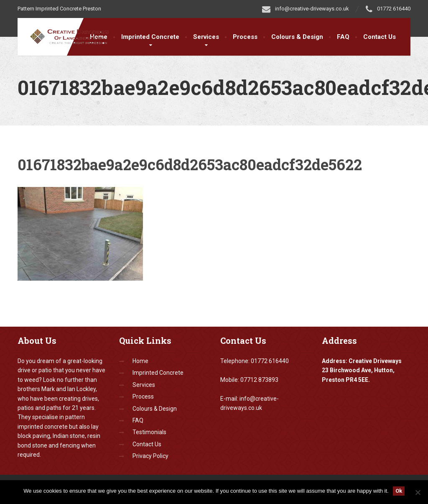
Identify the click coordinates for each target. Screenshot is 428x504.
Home (140, 361)
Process (245, 37)
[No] (418, 492)
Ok (399, 491)
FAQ (343, 37)
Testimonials (149, 432)
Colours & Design (297, 37)
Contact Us (380, 37)
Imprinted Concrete (150, 37)
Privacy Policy (150, 456)
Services (206, 37)
